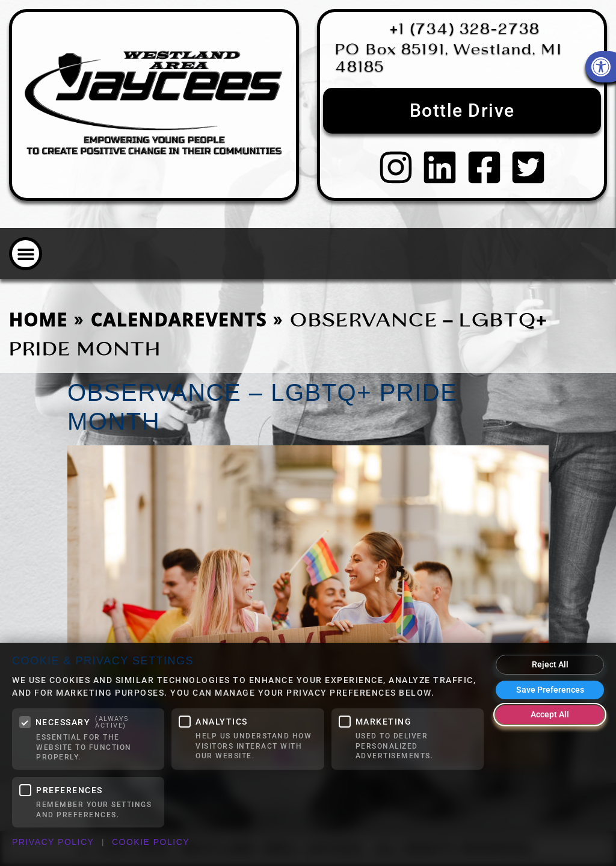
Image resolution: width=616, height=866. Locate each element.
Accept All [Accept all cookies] (550, 714)
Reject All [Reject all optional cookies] (550, 664)
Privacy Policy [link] (53, 842)
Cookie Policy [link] (151, 842)
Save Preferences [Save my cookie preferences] (550, 690)
